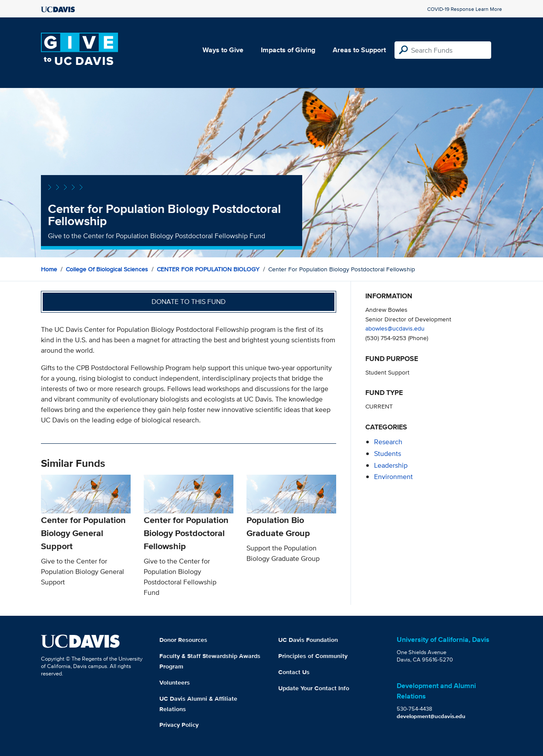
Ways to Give (223, 50)
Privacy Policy (179, 725)
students (388, 454)
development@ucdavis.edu (431, 716)
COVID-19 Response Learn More (465, 9)
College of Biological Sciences (107, 269)
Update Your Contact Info (314, 688)
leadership (391, 465)
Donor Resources (183, 640)
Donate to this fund (189, 302)
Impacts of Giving (288, 50)
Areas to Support (359, 50)
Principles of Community (313, 656)
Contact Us (294, 672)
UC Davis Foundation (308, 640)
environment (393, 477)
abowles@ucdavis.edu (395, 328)
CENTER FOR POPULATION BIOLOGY (208, 269)
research (388, 442)
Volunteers (175, 682)
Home (49, 269)
